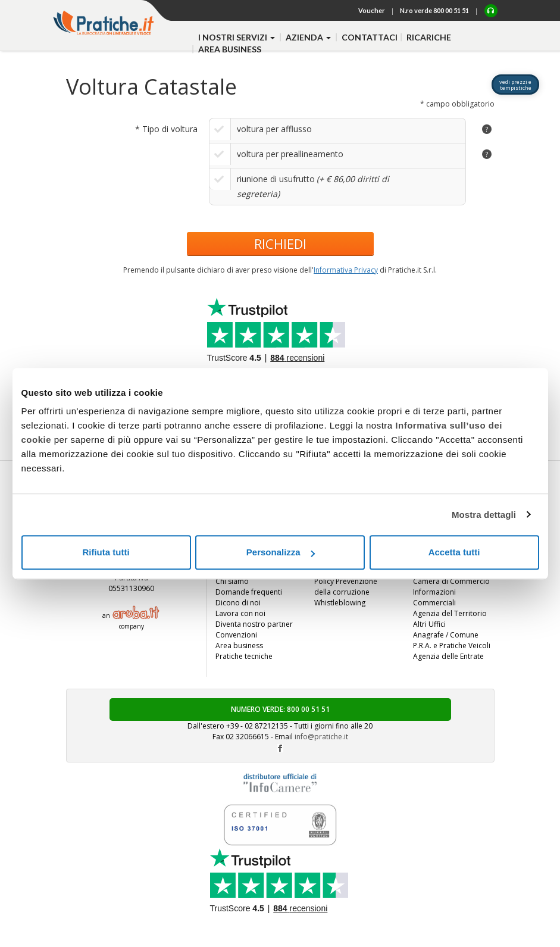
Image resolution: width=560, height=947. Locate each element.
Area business (230, 49)
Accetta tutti (454, 552)
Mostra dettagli (484, 515)
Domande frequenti (249, 592)
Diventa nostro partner (254, 624)
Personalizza (281, 552)
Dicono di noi (238, 603)
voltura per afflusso (274, 129)
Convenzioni (236, 635)
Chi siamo (232, 581)
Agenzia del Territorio (450, 613)
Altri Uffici (429, 624)
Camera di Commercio (451, 581)
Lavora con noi (240, 613)
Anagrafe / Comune (446, 635)
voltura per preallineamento (290, 154)
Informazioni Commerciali (434, 597)
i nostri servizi (237, 37)
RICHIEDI (280, 243)
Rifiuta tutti (106, 552)
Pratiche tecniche (244, 656)
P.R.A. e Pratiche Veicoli (452, 646)
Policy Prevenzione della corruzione (346, 587)
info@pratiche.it (321, 737)
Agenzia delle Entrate (448, 656)
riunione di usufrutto (276, 179)
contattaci (370, 37)
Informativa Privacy (346, 270)
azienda (309, 37)
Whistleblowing (340, 603)
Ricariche (429, 37)
